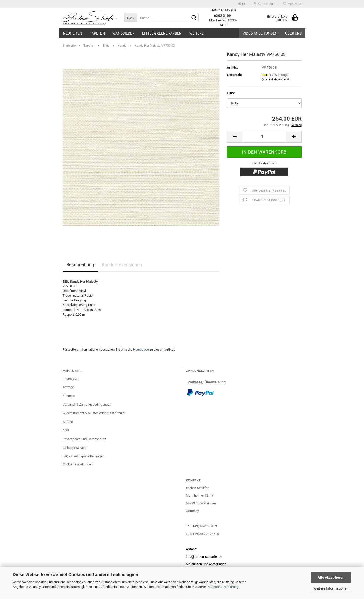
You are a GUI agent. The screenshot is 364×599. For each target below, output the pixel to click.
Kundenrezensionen (122, 265)
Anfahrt (68, 422)
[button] (242, 4)
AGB (66, 430)
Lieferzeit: (234, 75)
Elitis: (231, 93)
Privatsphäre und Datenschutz (84, 439)
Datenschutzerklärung (222, 587)
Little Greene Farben (162, 33)
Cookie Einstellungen (78, 464)
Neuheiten (73, 33)
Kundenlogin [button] (265, 4)
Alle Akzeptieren (331, 577)
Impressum (71, 378)
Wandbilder (123, 33)
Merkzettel (292, 4)
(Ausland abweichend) (276, 80)
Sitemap (69, 396)
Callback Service (75, 448)
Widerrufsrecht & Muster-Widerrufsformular (94, 413)
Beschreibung (80, 265)
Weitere (196, 33)
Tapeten (97, 33)
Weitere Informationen (331, 588)
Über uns (293, 33)
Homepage (141, 349)
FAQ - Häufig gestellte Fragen (83, 456)
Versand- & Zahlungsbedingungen (87, 404)
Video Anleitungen (260, 33)
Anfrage (68, 387)
